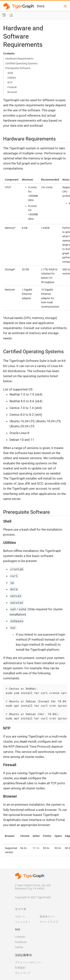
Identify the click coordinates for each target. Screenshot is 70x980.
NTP (10, 83)
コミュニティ (23, 922)
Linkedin (20, 937)
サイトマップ (23, 973)
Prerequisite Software (18, 68)
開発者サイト (48, 916)
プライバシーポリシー (28, 962)
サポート (20, 916)
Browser (12, 92)
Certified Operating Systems (21, 63)
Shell (10, 73)
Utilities (12, 78)
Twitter (19, 947)
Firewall (12, 87)
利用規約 (20, 968)
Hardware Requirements (19, 59)
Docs (41, 6)
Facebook (21, 942)
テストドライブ (49, 922)
